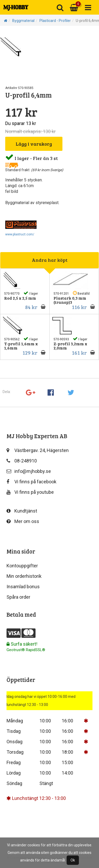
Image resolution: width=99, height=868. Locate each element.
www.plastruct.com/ (20, 234)
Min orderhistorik (24, 576)
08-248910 (22, 461)
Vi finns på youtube (30, 492)
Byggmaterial (23, 21)
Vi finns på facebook (31, 482)
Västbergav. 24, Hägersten (38, 450)
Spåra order (18, 597)
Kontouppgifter (22, 566)
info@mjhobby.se (29, 471)
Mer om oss (23, 521)
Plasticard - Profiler (55, 21)
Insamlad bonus (23, 587)
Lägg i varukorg (34, 144)
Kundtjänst (22, 511)
